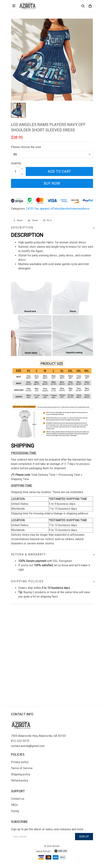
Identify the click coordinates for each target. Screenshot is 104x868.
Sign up (84, 837)
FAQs (14, 805)
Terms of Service (22, 768)
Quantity (16, 163)
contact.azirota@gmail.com (28, 746)
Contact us (18, 799)
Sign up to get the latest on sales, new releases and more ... (48, 829)
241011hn (32, 209)
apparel (45, 209)
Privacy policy (20, 762)
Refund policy (20, 780)
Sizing (15, 811)
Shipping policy (21, 774)
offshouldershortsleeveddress (70, 209)
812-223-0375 (20, 741)
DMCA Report (43, 852)
